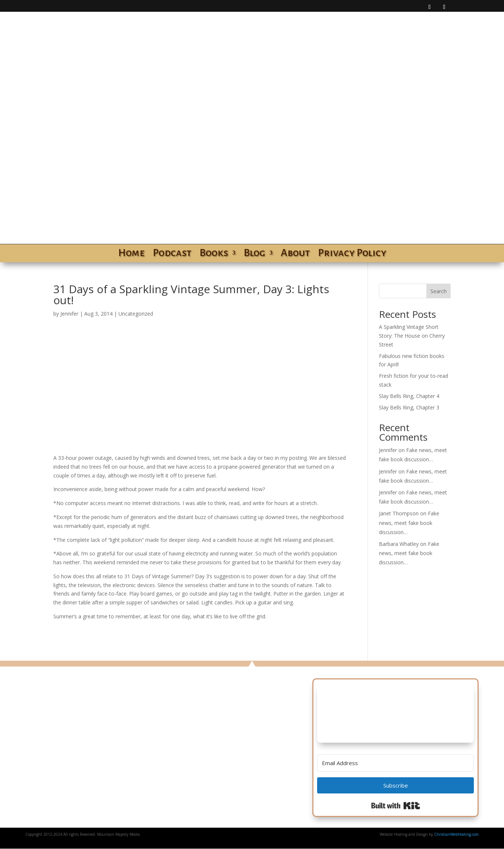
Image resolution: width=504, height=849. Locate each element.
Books (214, 254)
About (295, 254)
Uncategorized (136, 314)
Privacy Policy (352, 254)
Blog (254, 254)
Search (439, 291)
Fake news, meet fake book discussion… (409, 523)
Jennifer (69, 314)
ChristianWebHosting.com (456, 834)
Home (131, 254)
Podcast (172, 254)
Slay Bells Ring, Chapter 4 (409, 396)
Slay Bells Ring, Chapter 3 (409, 407)
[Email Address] (396, 763)
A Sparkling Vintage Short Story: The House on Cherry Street (412, 336)
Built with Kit (396, 806)
